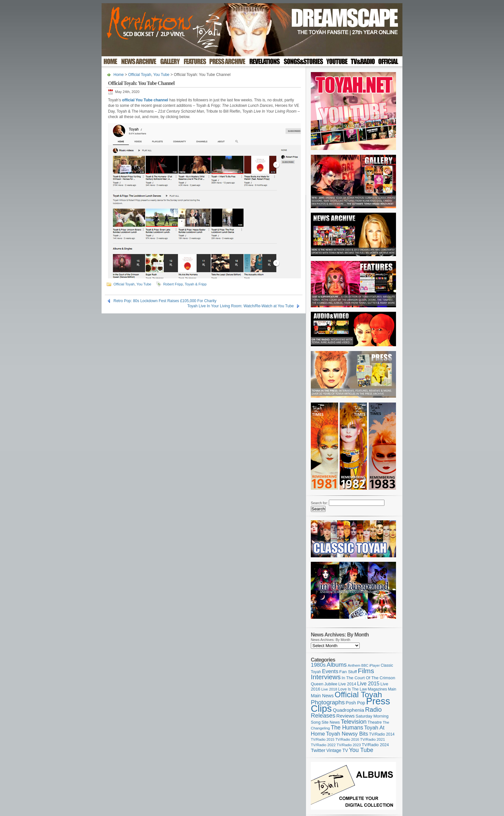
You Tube (161, 75)
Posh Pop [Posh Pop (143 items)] (355, 703)
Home (119, 75)
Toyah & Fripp (196, 284)
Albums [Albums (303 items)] (337, 665)
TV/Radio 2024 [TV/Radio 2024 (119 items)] (375, 745)
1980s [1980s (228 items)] (318, 665)
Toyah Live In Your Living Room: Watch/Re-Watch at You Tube (241, 306)
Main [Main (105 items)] (392, 689)
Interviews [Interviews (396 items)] (326, 677)
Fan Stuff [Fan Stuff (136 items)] (348, 672)
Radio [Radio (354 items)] (373, 709)
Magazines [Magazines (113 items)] (377, 689)
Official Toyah (140, 75)
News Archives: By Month (331, 640)
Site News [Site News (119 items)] (331, 722)
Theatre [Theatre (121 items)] (375, 722)
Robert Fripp (173, 284)
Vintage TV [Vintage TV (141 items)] (337, 751)
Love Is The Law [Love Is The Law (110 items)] (352, 689)
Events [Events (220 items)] (330, 671)
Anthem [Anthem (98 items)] (354, 665)
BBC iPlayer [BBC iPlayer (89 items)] (370, 665)
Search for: (319, 503)
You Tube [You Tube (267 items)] (361, 750)
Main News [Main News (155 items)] (322, 696)
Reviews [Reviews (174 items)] (345, 716)
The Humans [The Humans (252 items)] (347, 728)
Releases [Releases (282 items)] (323, 715)
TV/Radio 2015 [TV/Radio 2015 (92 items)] (323, 739)
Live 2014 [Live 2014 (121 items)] (347, 684)
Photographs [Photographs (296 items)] (328, 702)
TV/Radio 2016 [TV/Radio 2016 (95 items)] (347, 739)
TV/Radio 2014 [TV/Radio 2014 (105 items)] (382, 734)
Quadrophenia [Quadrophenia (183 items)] (348, 710)
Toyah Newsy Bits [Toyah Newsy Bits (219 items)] (347, 734)
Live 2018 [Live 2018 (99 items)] (329, 689)
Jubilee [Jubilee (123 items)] (331, 684)
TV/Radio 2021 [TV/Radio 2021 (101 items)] (372, 739)
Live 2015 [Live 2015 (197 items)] (368, 683)
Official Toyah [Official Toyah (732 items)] (358, 695)
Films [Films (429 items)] (366, 671)
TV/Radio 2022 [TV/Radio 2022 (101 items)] (323, 745)
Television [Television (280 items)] (354, 722)
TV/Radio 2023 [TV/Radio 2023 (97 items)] (349, 745)
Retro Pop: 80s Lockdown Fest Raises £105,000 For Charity (165, 301)
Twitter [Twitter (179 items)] (318, 750)
